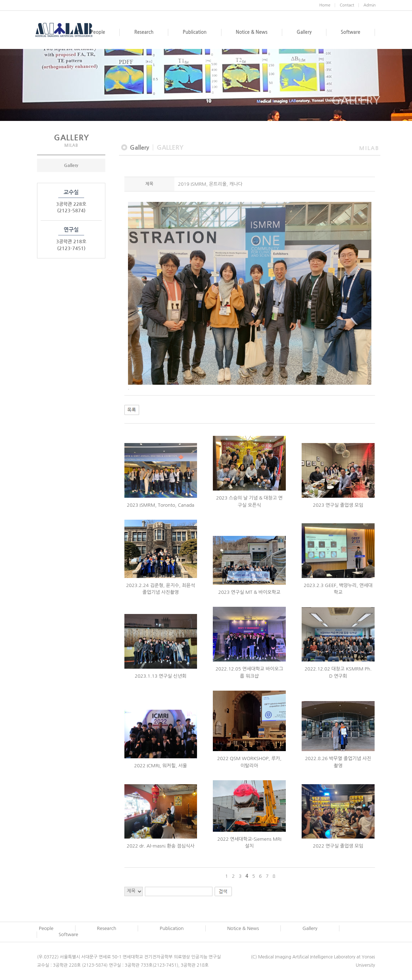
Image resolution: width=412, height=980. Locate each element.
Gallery (71, 165)
